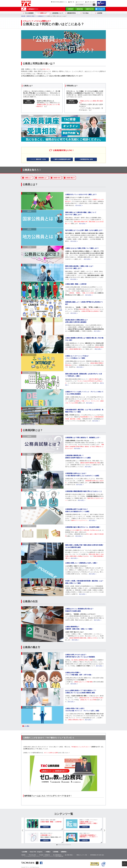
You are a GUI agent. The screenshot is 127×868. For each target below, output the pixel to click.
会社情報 (25, 852)
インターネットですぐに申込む (101, 9)
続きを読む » (79, 205)
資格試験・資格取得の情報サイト (29, 16)
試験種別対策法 (71, 13)
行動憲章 (23, 855)
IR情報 (48, 852)
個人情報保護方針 (57, 855)
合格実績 (100, 13)
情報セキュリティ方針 (82, 855)
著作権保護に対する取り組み (97, 855)
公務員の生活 (57, 178)
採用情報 (56, 852)
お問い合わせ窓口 (91, 2)
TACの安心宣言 (32, 855)
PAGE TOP (124, 864)
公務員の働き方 (70, 178)
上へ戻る (27, 726)
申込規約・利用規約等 (45, 855)
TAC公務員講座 (29, 13)
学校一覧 (72, 2)
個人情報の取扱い (69, 855)
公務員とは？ (43, 13)
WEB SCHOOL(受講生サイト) (60, 2)
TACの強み (86, 13)
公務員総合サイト (33, 9)
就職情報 (64, 852)
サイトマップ (80, 2)
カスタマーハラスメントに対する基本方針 (53, 856)
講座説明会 (80, 9)
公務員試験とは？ (42, 178)
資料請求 (71, 9)
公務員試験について (57, 13)
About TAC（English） (37, 852)
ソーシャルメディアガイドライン (32, 856)
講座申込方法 (90, 9)
